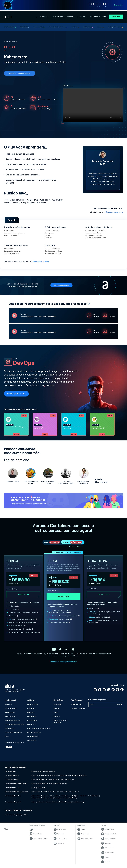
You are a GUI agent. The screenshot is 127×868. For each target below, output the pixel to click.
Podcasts (57, 718)
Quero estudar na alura (20, 73)
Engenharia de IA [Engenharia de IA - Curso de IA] (37, 773)
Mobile (100, 26)
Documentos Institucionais (13, 734)
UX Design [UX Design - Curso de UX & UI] (42, 789)
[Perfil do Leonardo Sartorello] (103, 154)
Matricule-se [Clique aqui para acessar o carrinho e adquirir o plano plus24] (23, 596)
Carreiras (45, 16)
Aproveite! (118, 5)
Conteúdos (72, 16)
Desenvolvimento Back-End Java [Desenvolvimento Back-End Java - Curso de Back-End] (42, 800)
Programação (10, 26)
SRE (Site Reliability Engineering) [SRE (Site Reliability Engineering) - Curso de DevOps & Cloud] (57, 785)
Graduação (9, 817)
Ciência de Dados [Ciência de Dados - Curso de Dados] (37, 777)
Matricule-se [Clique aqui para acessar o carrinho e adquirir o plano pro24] (63, 598)
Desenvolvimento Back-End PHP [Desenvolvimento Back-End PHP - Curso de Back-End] (42, 798)
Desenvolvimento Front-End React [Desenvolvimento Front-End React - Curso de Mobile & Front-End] (67, 793)
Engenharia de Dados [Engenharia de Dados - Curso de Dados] (79, 777)
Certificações (32, 742)
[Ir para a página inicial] (8, 16)
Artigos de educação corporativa (60, 723)
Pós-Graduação (58, 16)
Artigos (56, 714)
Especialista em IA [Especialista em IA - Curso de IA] (49, 773)
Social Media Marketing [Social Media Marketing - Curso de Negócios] (63, 804)
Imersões (57, 710)
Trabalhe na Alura (11, 710)
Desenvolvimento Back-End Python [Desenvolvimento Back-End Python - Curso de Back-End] (88, 798)
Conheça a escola (16, 393)
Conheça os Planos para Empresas (63, 663)
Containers (32, 408)
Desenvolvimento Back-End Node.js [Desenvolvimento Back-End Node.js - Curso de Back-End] (66, 800)
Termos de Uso (10, 730)
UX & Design (88, 26)
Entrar (105, 16)
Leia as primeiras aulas (40, 261)
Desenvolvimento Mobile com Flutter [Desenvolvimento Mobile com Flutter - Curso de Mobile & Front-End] (43, 793)
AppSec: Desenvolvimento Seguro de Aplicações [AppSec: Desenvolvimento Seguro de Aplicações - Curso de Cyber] (58, 781)
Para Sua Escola (10, 718)
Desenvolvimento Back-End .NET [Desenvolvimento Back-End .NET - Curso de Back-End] (64, 798)
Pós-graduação (18, 817)
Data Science (39, 26)
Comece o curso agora (114, 211)
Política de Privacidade (13, 722)
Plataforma (31, 714)
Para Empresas (95, 16)
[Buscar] (37, 16)
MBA (26, 817)
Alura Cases (57, 706)
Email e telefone (76, 706)
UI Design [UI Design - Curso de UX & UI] (34, 789)
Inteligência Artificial (58, 26)
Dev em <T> (32, 726)
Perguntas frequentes (78, 710)
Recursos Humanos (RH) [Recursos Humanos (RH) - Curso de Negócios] (47, 804)
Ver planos (116, 16)
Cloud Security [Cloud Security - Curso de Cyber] (36, 781)
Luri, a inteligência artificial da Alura (39, 730)
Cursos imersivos (33, 738)
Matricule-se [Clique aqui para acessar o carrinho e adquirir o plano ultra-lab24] (104, 596)
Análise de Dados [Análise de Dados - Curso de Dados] (50, 777)
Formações (31, 710)
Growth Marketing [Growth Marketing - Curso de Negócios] (78, 804)
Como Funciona (32, 706)
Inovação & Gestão (115, 26)
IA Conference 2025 (34, 734)
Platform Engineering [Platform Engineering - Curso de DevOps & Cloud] (38, 785)
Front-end (25, 26)
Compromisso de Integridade (14, 726)
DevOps (75, 26)
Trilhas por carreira (16, 769)
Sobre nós (8, 706)
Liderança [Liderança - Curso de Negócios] (34, 804)
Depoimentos (32, 718)
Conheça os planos (62, 284)
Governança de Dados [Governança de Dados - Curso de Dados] (64, 777)
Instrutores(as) (32, 722)
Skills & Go (84, 16)
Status (7, 738)
